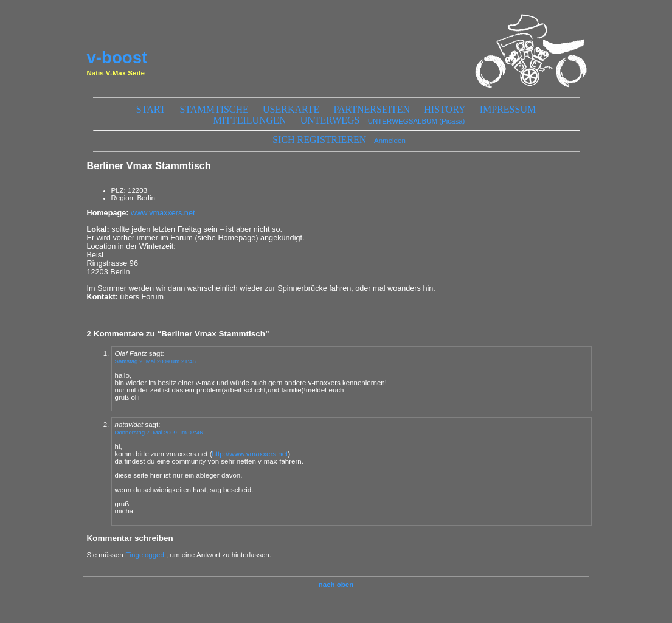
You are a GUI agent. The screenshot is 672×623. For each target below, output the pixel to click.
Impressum (508, 109)
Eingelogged (145, 555)
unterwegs (330, 120)
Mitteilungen (250, 120)
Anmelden (390, 141)
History (445, 109)
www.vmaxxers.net (163, 213)
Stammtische (214, 109)
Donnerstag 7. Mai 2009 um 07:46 (159, 432)
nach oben (336, 585)
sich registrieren (319, 140)
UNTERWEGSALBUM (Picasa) (417, 121)
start (151, 109)
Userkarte (291, 109)
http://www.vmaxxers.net (250, 454)
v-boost (117, 57)
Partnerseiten (372, 109)
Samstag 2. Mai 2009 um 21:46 (155, 361)
